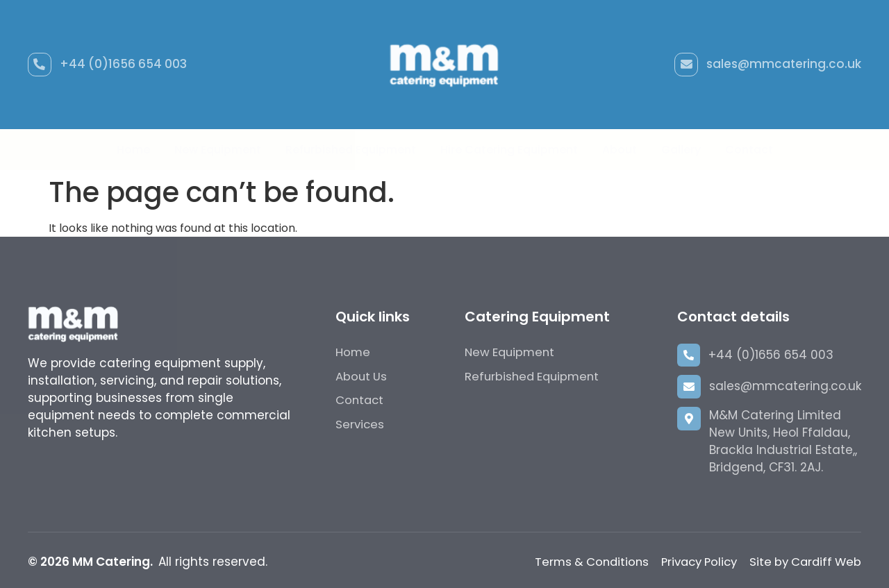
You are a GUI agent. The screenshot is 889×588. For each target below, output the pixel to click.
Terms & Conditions (579, 562)
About (620, 150)
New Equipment (218, 150)
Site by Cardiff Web (803, 562)
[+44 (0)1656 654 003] (40, 65)
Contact (749, 150)
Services (360, 425)
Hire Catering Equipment (509, 150)
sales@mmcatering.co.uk (784, 64)
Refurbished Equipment (351, 150)
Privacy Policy (691, 562)
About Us (362, 376)
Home (133, 150)
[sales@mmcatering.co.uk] (686, 65)
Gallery (681, 150)
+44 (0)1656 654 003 (125, 64)
